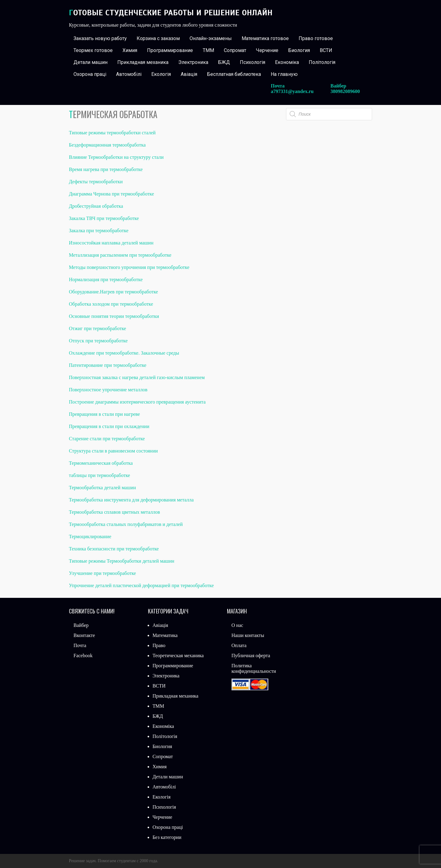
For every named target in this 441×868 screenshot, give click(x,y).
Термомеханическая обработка (101, 463)
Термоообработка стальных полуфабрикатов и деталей (126, 524)
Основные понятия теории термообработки (114, 316)
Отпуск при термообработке (98, 341)
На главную (284, 74)
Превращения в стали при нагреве (104, 414)
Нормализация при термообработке (106, 279)
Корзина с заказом (158, 38)
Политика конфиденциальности (254, 668)
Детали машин (90, 62)
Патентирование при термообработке (108, 365)
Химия (130, 50)
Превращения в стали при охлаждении (109, 426)
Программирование (170, 50)
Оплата (239, 645)
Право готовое (316, 38)
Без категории (167, 837)
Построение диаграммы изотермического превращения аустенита (137, 402)
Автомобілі (129, 74)
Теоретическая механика (178, 656)
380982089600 (345, 91)
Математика (165, 635)
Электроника (193, 62)
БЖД (224, 62)
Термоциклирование (90, 536)
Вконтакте (84, 635)
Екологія (161, 74)
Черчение (267, 50)
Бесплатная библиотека (234, 74)
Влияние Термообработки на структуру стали (116, 157)
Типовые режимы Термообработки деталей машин (122, 561)
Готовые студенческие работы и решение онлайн (171, 13)
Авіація (189, 74)
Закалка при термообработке (99, 231)
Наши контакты (248, 635)
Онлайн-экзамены (211, 38)
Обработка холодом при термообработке (111, 304)
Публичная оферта (251, 656)
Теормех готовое (93, 50)
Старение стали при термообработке (107, 439)
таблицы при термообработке (100, 475)
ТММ (208, 50)
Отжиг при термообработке (98, 328)
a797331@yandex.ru (292, 91)
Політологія (322, 62)
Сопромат (235, 50)
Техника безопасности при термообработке (114, 549)
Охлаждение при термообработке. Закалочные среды (124, 353)
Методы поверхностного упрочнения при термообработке (129, 267)
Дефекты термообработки (96, 182)
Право (159, 645)
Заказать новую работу (100, 38)
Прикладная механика (143, 62)
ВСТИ (326, 50)
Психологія (253, 62)
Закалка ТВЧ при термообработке (104, 218)
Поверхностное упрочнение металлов (108, 390)
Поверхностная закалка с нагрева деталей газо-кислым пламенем (137, 377)
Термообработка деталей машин (102, 488)
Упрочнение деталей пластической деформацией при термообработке (141, 585)
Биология (299, 50)
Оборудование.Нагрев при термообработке (113, 292)
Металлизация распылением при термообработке (120, 255)
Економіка (287, 62)
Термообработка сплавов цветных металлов (114, 512)
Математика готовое (265, 38)
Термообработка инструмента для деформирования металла (131, 500)
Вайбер (81, 625)
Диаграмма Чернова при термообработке (111, 194)
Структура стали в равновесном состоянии (113, 451)
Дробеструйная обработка (96, 206)
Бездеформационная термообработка (107, 145)
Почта (80, 645)
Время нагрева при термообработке (106, 169)
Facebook (83, 656)
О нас (237, 625)
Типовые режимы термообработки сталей (112, 133)
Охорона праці (90, 74)
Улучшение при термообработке (102, 573)
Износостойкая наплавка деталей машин (111, 243)
